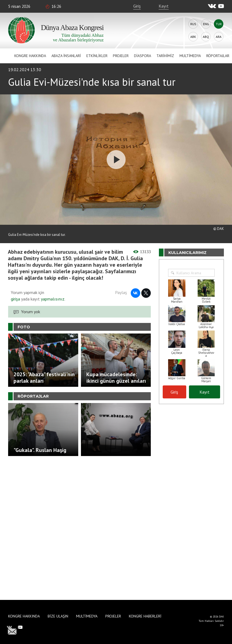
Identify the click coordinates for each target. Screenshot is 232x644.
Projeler (121, 56)
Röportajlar (218, 56)
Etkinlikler (97, 56)
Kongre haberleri (145, 616)
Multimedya (190, 56)
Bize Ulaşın (58, 616)
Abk (193, 37)
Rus (193, 24)
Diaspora (143, 56)
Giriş (137, 6)
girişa (15, 299)
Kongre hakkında (30, 56)
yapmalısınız (52, 299)
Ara (219, 37)
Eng (206, 24)
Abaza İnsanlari (66, 56)
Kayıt (164, 6)
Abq (206, 37)
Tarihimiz (165, 56)
